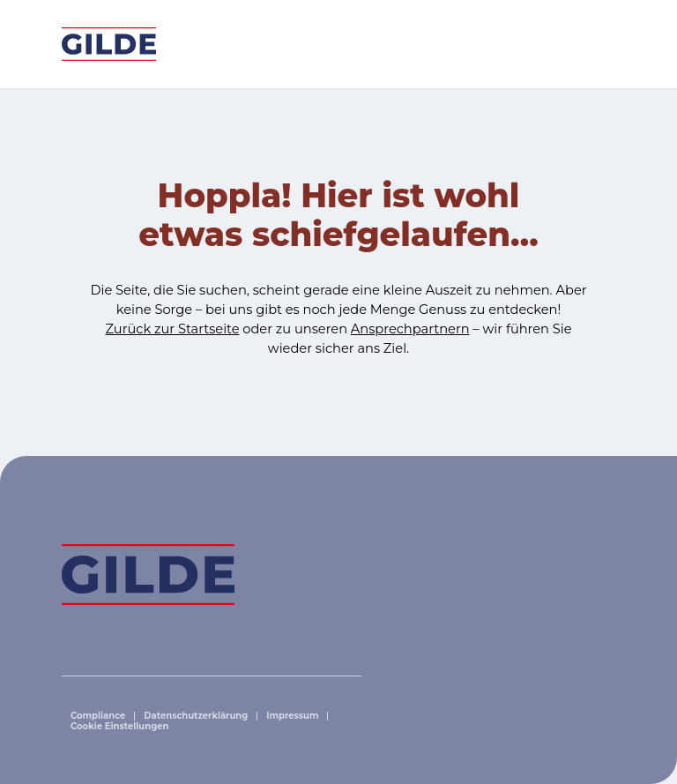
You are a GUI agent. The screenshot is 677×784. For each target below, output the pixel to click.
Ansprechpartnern (410, 329)
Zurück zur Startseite (172, 329)
